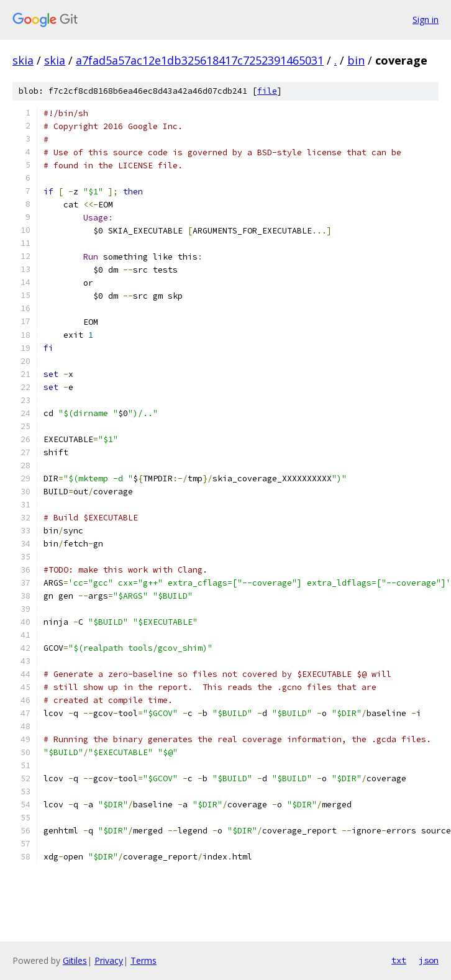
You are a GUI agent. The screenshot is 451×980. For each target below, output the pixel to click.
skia (23, 60)
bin (356, 60)
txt (399, 960)
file (267, 91)
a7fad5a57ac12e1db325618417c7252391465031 (200, 60)
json (429, 960)
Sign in (426, 20)
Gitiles (75, 960)
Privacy (109, 960)
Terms (143, 960)
